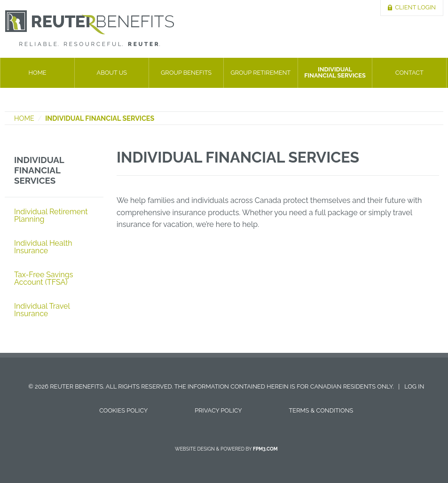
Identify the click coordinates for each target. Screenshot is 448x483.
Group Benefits (186, 73)
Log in (414, 386)
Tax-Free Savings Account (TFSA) (44, 278)
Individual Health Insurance (43, 247)
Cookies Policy (123, 410)
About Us (112, 73)
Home (38, 73)
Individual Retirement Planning (51, 215)
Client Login (415, 7)
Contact (409, 73)
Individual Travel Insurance (42, 310)
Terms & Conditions (321, 410)
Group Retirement (260, 73)
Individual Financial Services (335, 72)
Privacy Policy (218, 410)
